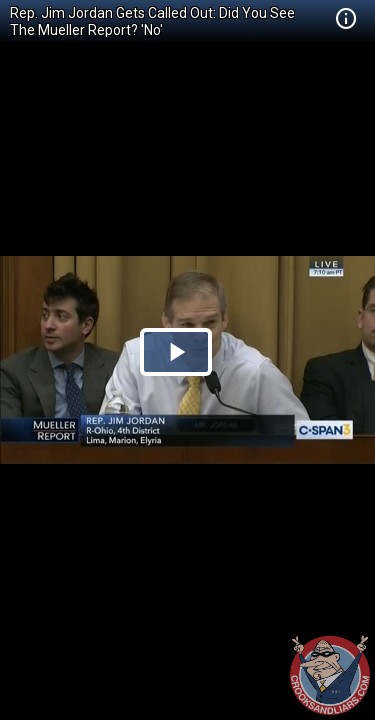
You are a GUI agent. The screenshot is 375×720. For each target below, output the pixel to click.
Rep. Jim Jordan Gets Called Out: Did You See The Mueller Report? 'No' (152, 21)
